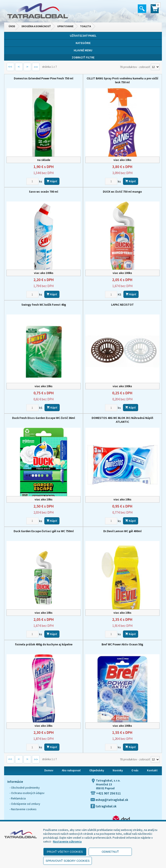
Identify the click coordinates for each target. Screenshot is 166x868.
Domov (49, 770)
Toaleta (85, 26)
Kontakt (152, 770)
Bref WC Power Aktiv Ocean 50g (122, 644)
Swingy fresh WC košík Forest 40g (44, 305)
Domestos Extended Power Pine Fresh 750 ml (44, 78)
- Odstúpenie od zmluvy (25, 804)
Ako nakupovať (71, 770)
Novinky (118, 770)
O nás (135, 770)
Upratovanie (65, 26)
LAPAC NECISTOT (122, 305)
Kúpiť (52, 181)
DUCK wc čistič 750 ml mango (122, 192)
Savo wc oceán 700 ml (44, 192)
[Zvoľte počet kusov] (32, 181)
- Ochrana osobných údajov (27, 793)
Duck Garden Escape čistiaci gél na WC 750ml (44, 531)
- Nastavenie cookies (23, 809)
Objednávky (97, 770)
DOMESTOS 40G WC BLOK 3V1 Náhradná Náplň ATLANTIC (122, 420)
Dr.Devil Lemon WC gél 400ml (122, 531)
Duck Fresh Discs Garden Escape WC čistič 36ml (44, 418)
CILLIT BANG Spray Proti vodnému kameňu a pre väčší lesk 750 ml (122, 80)
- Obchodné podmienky (25, 788)
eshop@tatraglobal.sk (109, 800)
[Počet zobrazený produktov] (155, 67)
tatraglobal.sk (104, 806)
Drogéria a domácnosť (36, 26)
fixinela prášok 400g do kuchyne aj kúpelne (44, 644)
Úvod (12, 26)
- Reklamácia (18, 798)
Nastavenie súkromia (67, 841)
